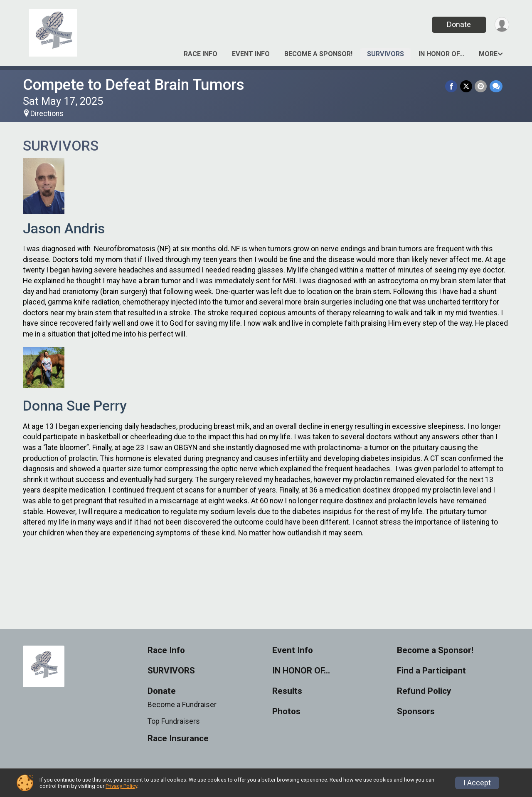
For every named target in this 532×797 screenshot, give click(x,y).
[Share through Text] (496, 86)
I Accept (477, 783)
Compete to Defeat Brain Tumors (134, 85)
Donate (458, 24)
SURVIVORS (385, 54)
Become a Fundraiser (182, 705)
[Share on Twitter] (467, 86)
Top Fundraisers (174, 721)
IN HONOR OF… (441, 54)
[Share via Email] (481, 86)
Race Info (201, 54)
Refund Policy (424, 691)
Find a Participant (431, 671)
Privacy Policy (121, 786)
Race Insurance (178, 739)
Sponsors (416, 712)
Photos (286, 712)
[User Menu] (501, 25)
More (488, 54)
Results (287, 691)
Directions (47, 114)
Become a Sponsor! (318, 54)
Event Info (251, 54)
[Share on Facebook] (452, 86)
